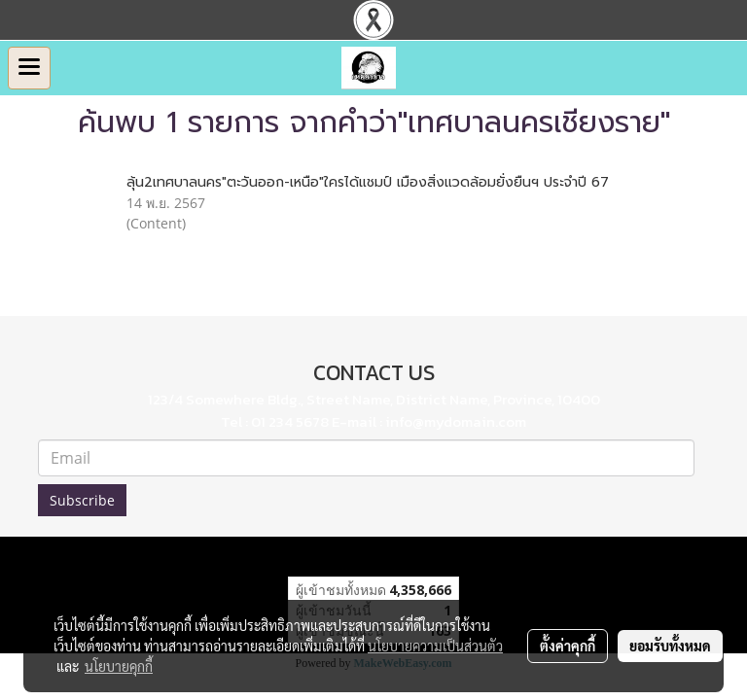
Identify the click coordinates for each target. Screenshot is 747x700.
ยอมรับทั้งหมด (670, 646)
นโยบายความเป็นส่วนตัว (435, 646)
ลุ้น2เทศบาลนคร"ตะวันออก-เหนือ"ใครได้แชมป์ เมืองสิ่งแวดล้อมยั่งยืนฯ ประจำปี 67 (368, 182)
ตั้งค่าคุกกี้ (568, 646)
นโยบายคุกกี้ (119, 666)
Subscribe (82, 500)
